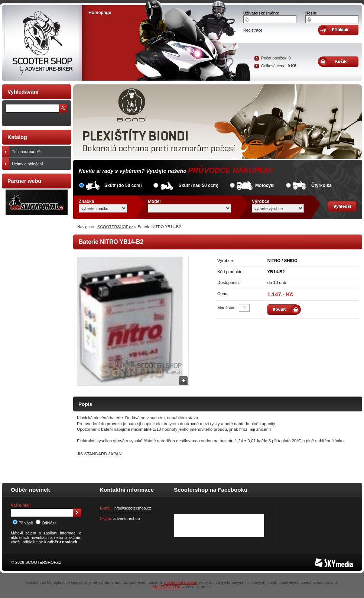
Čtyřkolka (321, 185)
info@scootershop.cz (132, 508)
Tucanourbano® (40, 152)
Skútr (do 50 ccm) (123, 185)
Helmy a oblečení (40, 164)
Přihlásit (23, 523)
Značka (86, 201)
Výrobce (261, 201)
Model (154, 201)
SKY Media (325, 560)
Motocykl (265, 185)
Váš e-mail (21, 505)
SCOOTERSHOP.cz (115, 227)
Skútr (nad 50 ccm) (199, 185)
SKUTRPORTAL (167, 587)
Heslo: (311, 13)
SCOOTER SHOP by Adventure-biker (42, 43)
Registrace (253, 30)
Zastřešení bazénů (181, 582)
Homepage (100, 13)
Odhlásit (46, 523)
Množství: (226, 308)
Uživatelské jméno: (261, 13)
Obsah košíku (338, 62)
